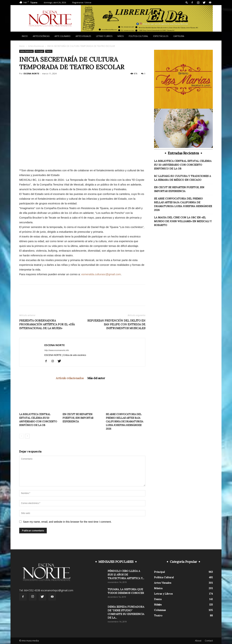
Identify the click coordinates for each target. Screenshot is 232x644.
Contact (209, 641)
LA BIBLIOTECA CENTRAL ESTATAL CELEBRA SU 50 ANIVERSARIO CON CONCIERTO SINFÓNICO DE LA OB (183, 165)
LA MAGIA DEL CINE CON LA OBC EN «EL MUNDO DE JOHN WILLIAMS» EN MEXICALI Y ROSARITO (183, 221)
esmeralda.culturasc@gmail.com (101, 274)
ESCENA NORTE (31, 73)
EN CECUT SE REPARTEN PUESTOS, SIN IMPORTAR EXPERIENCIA (78, 418)
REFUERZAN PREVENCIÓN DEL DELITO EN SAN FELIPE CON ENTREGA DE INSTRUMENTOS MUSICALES (116, 324)
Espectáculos (161, 36)
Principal (39, 51)
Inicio (25, 36)
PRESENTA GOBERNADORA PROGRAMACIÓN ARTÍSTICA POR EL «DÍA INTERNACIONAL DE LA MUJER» (47, 324)
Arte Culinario (63, 36)
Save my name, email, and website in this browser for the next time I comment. (67, 522)
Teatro (49, 51)
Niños (121, 36)
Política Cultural (138, 36)
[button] (187, 2)
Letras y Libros (104, 36)
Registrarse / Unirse (82, 2)
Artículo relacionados (70, 378)
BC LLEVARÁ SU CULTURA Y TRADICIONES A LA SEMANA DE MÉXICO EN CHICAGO (183, 178)
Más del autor (96, 378)
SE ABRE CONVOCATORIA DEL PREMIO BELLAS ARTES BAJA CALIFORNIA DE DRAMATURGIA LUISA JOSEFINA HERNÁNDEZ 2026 (125, 422)
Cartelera (179, 36)
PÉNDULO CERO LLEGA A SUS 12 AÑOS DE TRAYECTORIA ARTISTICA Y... (126, 575)
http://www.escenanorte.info (57, 350)
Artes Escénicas (41, 36)
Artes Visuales (83, 36)
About (198, 641)
